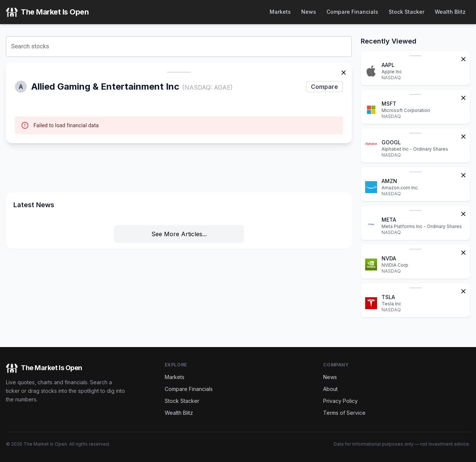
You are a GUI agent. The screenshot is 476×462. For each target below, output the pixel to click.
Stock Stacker (406, 12)
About (330, 389)
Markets (280, 12)
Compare (324, 87)
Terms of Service (344, 413)
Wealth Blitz (450, 12)
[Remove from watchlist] (463, 58)
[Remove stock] (344, 72)
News (309, 12)
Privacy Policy (340, 401)
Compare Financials (352, 12)
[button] (179, 103)
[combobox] (179, 46)
